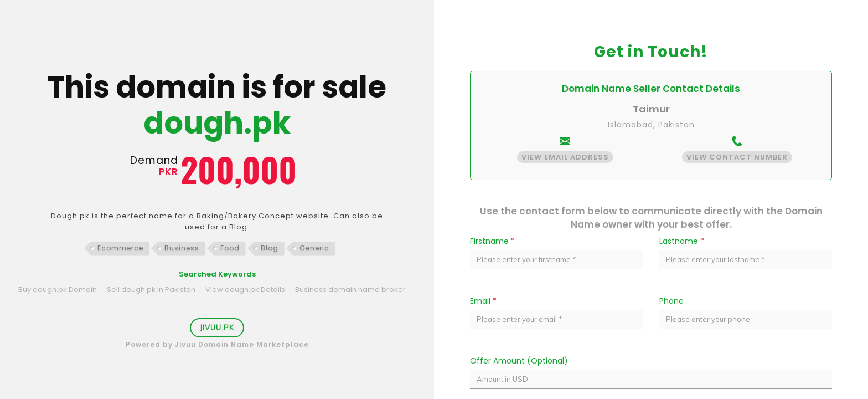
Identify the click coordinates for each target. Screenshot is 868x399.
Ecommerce (120, 248)
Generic (314, 248)
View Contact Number (737, 157)
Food (230, 248)
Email (483, 301)
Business (182, 248)
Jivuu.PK (217, 328)
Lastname (682, 241)
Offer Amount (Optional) (519, 361)
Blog (270, 248)
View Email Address (565, 157)
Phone (671, 301)
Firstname (492, 241)
